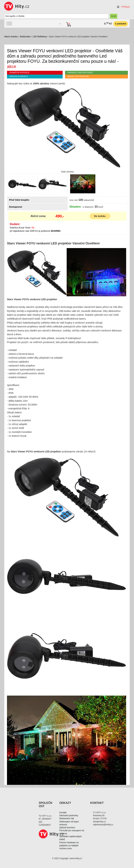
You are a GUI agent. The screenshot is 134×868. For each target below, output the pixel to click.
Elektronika (25, 37)
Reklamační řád (67, 818)
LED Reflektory (40, 37)
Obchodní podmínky (69, 816)
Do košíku (100, 216)
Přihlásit (125, 7)
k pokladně (121, 24)
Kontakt (63, 813)
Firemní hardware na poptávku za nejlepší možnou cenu (69, 846)
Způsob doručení (67, 828)
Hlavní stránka (11, 37)
